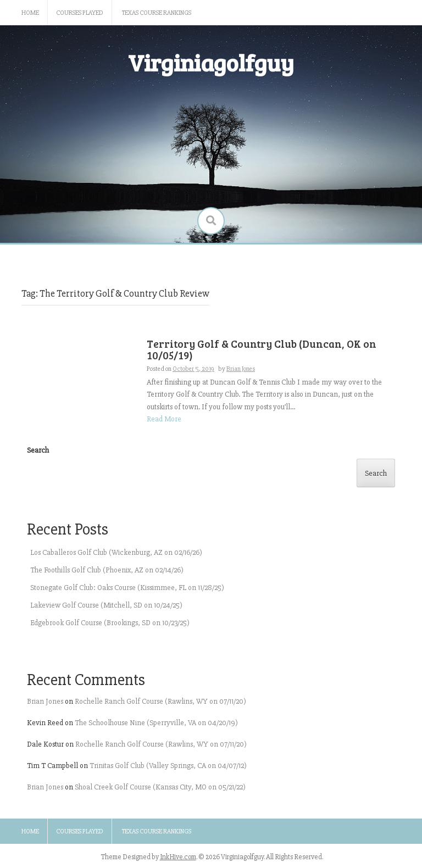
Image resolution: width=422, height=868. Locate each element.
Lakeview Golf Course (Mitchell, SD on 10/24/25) (106, 605)
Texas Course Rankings (157, 13)
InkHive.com (178, 857)
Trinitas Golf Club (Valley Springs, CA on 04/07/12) (168, 766)
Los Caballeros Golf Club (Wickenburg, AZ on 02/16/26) (116, 552)
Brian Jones (45, 701)
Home (30, 13)
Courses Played (80, 13)
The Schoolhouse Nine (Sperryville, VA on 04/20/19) (156, 723)
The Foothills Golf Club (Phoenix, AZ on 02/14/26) (107, 570)
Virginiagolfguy (211, 62)
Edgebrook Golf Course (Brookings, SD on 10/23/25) (110, 623)
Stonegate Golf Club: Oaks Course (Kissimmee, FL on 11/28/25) (127, 588)
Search (38, 450)
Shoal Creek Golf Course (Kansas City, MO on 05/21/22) (160, 787)
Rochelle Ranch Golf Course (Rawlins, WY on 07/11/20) (160, 701)
